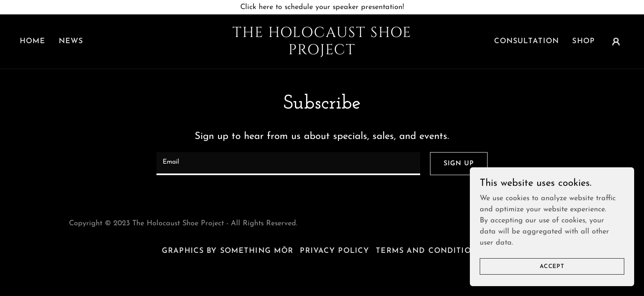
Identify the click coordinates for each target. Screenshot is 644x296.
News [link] (71, 41)
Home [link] (33, 41)
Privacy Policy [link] (335, 251)
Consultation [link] (527, 41)
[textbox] (288, 164)
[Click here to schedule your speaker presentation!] (322, 7)
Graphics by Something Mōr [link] (228, 251)
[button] (616, 42)
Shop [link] (583, 41)
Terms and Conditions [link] (429, 251)
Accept (552, 278)
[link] (322, 52)
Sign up (459, 164)
